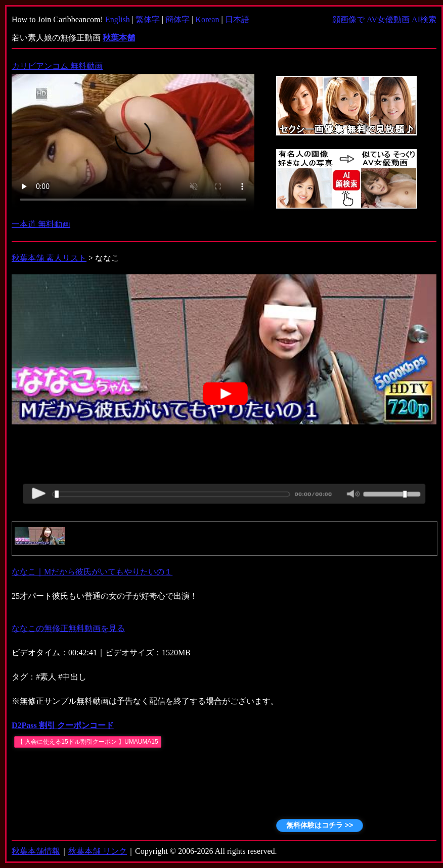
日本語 (237, 19)
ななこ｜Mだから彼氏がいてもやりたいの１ (92, 572)
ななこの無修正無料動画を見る (68, 628)
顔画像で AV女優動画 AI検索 (384, 19)
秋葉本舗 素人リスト (49, 258)
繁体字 (148, 19)
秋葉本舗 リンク (98, 851)
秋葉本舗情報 (36, 851)
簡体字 (178, 19)
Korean (207, 19)
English (118, 19)
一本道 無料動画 (41, 224)
